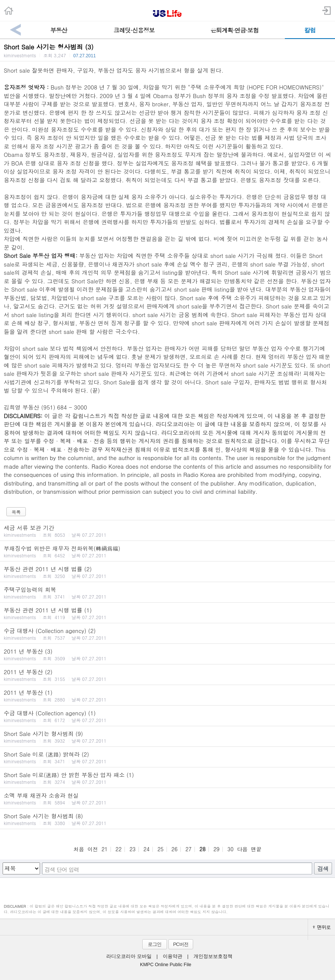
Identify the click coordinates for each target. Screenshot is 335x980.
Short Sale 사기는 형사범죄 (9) (167, 737)
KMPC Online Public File (166, 965)
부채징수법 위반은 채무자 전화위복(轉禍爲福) (167, 551)
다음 (242, 849)
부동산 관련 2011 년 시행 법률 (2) (167, 572)
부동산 (59, 30)
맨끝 (256, 849)
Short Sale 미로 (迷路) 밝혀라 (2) (167, 757)
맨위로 (322, 927)
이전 (93, 849)
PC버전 (180, 944)
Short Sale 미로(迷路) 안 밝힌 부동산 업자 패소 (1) (167, 778)
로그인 (155, 944)
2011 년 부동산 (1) (167, 696)
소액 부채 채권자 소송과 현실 (167, 798)
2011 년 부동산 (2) (167, 675)
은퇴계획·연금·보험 (234, 30)
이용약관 (173, 956)
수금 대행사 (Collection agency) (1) (167, 716)
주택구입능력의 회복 (167, 593)
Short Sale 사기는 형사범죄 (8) (167, 819)
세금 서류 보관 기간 (167, 531)
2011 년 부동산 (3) (167, 654)
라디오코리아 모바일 (129, 956)
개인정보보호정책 (213, 956)
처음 (79, 849)
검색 (323, 869)
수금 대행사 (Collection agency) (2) (167, 634)
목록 (16, 512)
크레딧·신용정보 (134, 30)
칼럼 (310, 30)
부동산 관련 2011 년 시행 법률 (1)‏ (167, 613)
